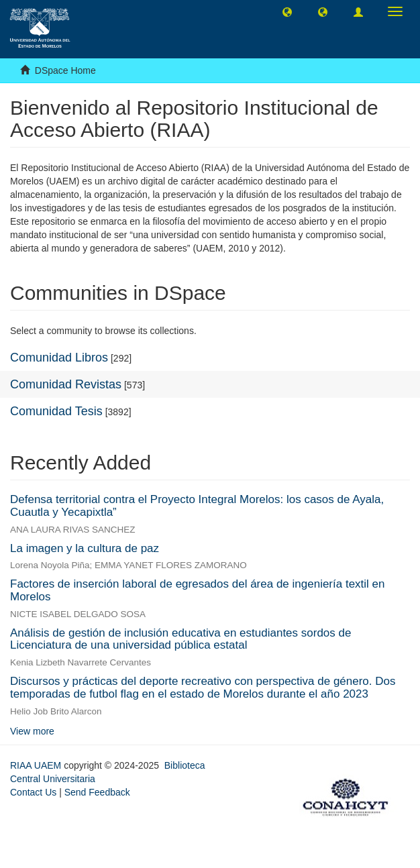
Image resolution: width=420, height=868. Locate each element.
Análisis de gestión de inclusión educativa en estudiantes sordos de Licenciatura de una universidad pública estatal (180, 639)
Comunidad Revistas (66, 384)
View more (32, 731)
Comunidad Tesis (56, 411)
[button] (287, 11)
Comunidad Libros (59, 358)
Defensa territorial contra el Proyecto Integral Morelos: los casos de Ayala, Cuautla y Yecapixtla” (197, 506)
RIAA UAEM (37, 765)
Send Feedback (97, 792)
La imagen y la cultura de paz (85, 548)
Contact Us (33, 792)
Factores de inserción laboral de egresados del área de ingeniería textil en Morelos (198, 590)
